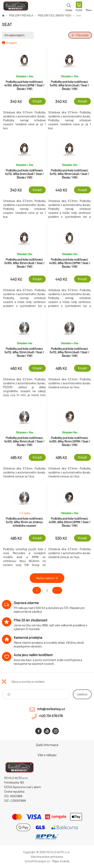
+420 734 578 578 (51, 716)
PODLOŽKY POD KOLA (21, 15)
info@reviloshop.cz (51, 709)
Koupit (37, 101)
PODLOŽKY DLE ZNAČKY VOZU (55, 15)
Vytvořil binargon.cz (37, 861)
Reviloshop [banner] (16, 7)
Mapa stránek (61, 861)
